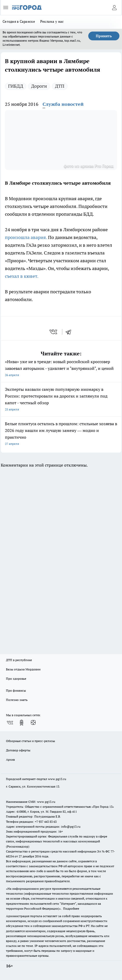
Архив (10, 760)
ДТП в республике (19, 660)
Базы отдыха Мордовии (23, 669)
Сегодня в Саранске (19, 21)
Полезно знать (17, 700)
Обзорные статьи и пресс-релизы (30, 741)
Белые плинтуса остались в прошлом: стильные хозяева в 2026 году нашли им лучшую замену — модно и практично (61, 434)
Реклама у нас (52, 21)
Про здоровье (16, 679)
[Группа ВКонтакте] (10, 723)
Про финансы (16, 690)
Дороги (39, 86)
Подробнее (71, 908)
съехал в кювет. (22, 276)
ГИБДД (16, 86)
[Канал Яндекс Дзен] (33, 723)
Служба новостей (63, 104)
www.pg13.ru (57, 779)
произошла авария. (26, 237)
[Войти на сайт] (114, 8)
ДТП (60, 86)
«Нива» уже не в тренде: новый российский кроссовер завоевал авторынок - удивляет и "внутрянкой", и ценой (61, 369)
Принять (104, 36)
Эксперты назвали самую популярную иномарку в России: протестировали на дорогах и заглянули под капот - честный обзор (61, 400)
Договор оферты (18, 750)
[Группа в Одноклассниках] (22, 723)
